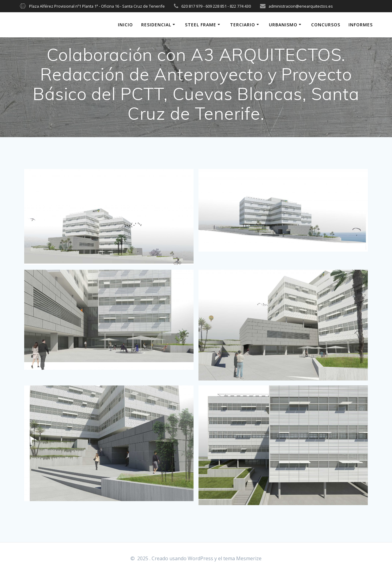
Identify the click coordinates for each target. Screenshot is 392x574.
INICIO (125, 25)
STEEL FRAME (201, 25)
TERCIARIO (243, 25)
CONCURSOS (326, 25)
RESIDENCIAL (156, 25)
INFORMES (361, 25)
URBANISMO (283, 25)
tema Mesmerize (242, 558)
